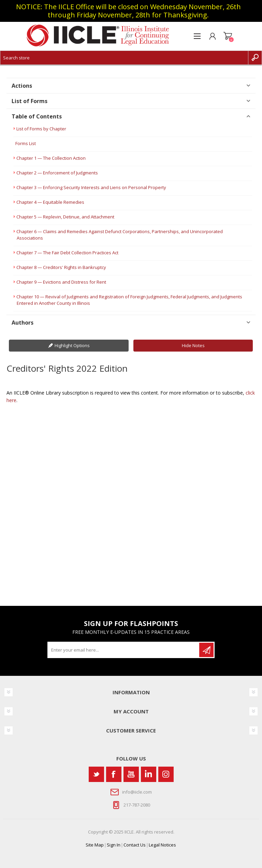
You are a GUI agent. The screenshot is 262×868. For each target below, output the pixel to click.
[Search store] (124, 58)
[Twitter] (96, 774)
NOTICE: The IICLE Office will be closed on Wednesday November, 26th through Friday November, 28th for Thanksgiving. (128, 11)
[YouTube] (131, 774)
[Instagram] (166, 774)
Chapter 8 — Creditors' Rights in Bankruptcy (61, 267)
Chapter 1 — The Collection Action (51, 158)
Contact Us (135, 845)
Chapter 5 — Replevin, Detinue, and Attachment (65, 217)
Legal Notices (162, 845)
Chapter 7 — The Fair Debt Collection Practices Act (67, 253)
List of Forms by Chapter (41, 129)
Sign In (114, 845)
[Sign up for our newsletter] (124, 650)
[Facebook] (114, 774)
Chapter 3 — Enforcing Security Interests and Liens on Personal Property (91, 187)
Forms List (26, 143)
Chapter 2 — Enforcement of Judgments (57, 173)
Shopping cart (228, 36)
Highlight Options (72, 345)
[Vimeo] (149, 774)
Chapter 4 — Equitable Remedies (50, 202)
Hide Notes (193, 345)
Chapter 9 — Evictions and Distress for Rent (61, 282)
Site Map (95, 845)
